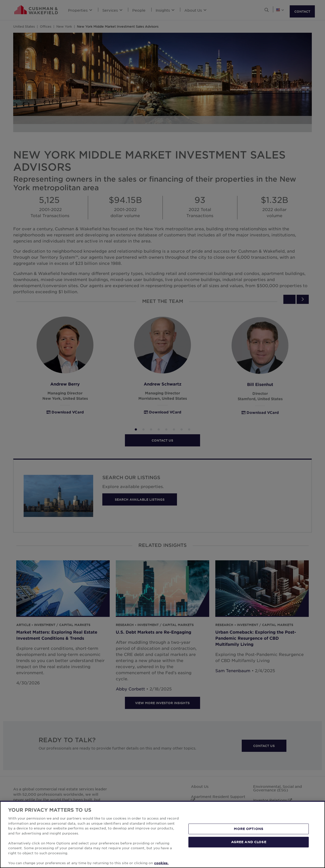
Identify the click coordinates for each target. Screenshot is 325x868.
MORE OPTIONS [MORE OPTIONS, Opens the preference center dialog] (249, 838)
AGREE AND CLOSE (249, 851)
